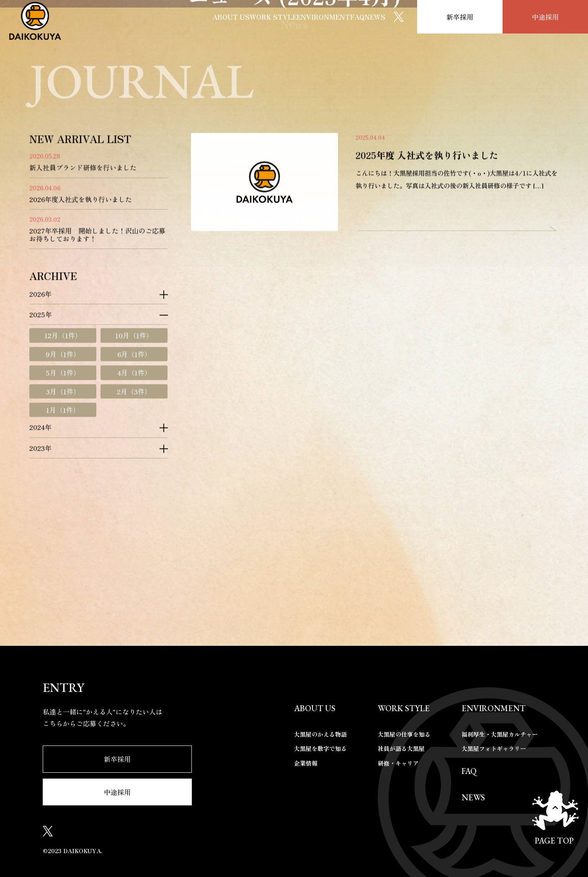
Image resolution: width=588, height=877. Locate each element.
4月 (134, 501)
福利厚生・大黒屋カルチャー (500, 734)
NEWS (367, 17)
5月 (63, 501)
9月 (63, 483)
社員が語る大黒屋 (401, 749)
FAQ (335, 17)
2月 (134, 520)
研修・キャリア (398, 763)
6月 (134, 483)
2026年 (40, 422)
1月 (63, 539)
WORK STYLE (219, 17)
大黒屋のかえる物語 (320, 734)
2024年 (40, 556)
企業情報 (306, 763)
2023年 (40, 577)
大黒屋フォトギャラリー (494, 749)
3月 (63, 520)
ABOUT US (161, 17)
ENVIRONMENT (286, 17)
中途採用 (545, 17)
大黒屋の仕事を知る (404, 734)
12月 (63, 464)
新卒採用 (460, 17)
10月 (134, 464)
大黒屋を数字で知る (320, 749)
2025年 (41, 443)
